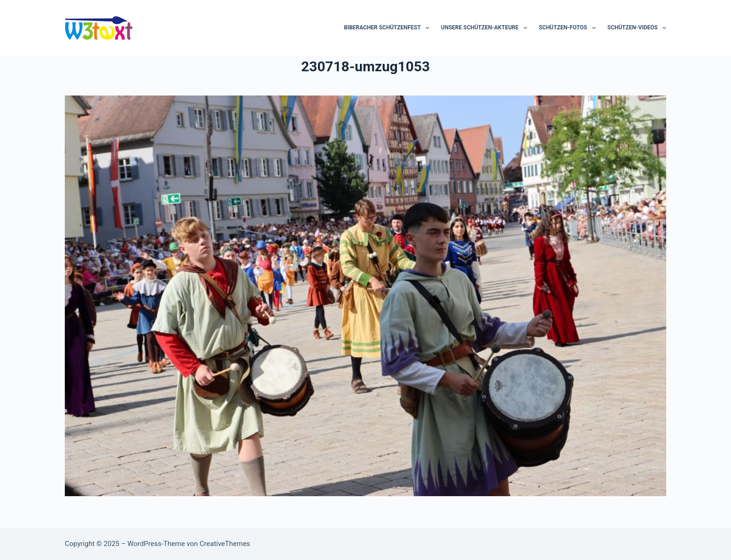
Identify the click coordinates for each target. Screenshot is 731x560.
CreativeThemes (225, 544)
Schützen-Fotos (569, 28)
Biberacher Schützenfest (389, 28)
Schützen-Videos (637, 28)
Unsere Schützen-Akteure (486, 28)
